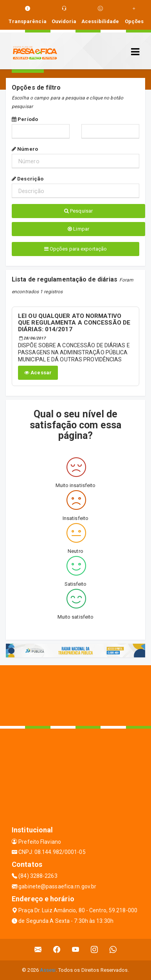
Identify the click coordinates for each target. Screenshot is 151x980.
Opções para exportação (75, 249)
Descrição (28, 179)
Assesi (48, 970)
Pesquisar (78, 211)
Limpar (78, 229)
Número (25, 149)
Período (25, 119)
